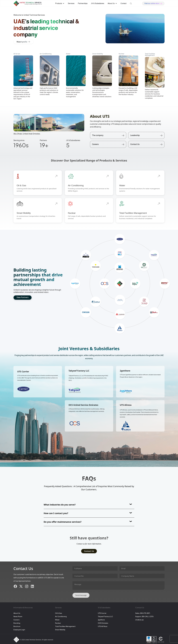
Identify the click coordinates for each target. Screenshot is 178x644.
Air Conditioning (61, 616)
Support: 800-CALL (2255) (144, 616)
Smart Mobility (60, 630)
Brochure (17, 626)
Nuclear (58, 623)
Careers (16, 620)
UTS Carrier (102, 613)
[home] (29, 3)
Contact (123, 3)
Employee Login (19, 630)
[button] (60, 3)
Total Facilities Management (65, 626)
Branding (17, 623)
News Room (18, 616)
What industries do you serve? (60, 505)
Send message (81, 595)
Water (57, 620)
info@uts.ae (139, 620)
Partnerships (83, 3)
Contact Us (89, 551)
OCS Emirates (103, 623)
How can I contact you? (56, 513)
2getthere (101, 620)
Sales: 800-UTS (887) (143, 613)
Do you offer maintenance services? (63, 522)
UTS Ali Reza (103, 626)
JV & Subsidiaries (98, 3)
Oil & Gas (58, 613)
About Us (17, 613)
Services (71, 3)
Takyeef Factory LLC (105, 616)
